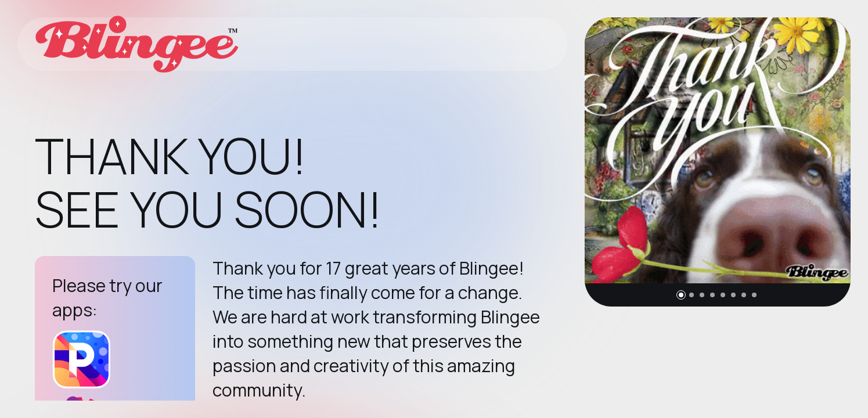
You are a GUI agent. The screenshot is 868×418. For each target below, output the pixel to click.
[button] (681, 295)
